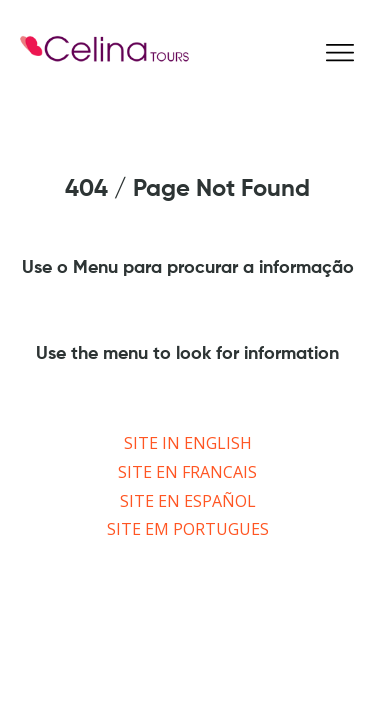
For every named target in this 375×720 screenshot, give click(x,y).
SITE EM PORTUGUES (188, 529)
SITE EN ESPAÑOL (188, 501)
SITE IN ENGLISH (188, 443)
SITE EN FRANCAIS (187, 472)
